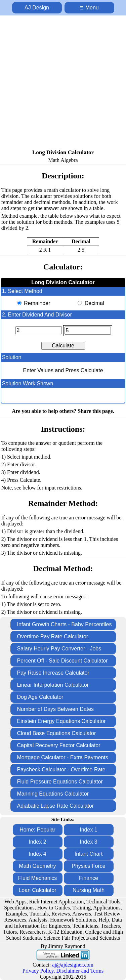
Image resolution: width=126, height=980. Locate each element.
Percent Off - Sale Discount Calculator (62, 661)
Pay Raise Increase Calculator (53, 673)
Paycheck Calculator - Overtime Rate (61, 770)
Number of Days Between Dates (56, 709)
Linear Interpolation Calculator (53, 685)
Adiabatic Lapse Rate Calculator (56, 806)
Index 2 (37, 842)
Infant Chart (89, 854)
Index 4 (37, 854)
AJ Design (37, 8)
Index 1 (88, 830)
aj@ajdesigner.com (73, 965)
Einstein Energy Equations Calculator (61, 721)
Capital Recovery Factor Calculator (59, 745)
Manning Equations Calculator (53, 794)
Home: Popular (37, 830)
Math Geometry (37, 866)
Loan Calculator (37, 890)
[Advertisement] (63, 83)
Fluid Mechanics (38, 878)
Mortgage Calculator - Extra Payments (63, 757)
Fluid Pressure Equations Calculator (60, 782)
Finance (89, 878)
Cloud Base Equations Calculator (57, 733)
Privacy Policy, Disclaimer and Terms (63, 971)
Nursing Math (89, 890)
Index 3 (88, 842)
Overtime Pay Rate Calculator (53, 636)
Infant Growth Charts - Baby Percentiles (65, 624)
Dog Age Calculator (40, 697)
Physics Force (88, 866)
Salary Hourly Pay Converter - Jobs (59, 649)
